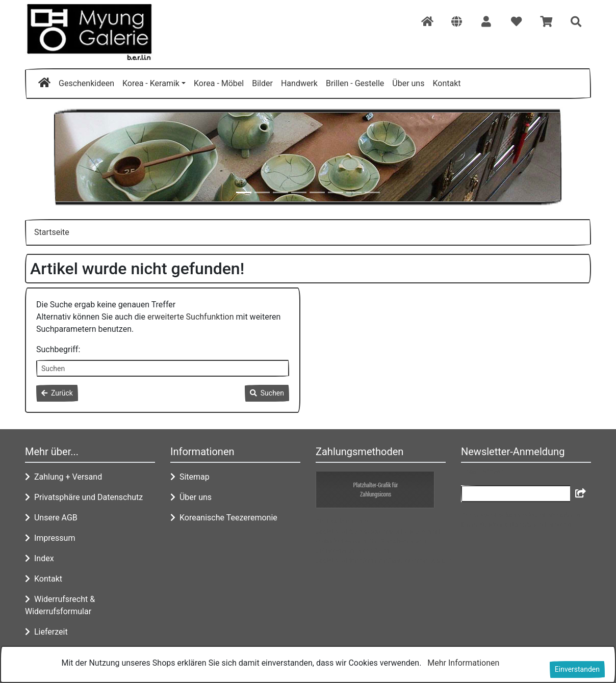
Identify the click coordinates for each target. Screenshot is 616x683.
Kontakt (446, 83)
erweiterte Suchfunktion (191, 317)
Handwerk (299, 83)
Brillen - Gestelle (355, 83)
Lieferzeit (46, 632)
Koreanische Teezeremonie (224, 518)
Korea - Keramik (151, 83)
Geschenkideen (86, 83)
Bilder (262, 83)
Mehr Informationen (463, 663)
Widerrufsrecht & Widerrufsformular (60, 605)
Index (40, 558)
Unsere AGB (51, 518)
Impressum (50, 538)
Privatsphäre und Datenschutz (84, 497)
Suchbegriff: (58, 349)
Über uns (408, 83)
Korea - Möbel (219, 83)
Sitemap (190, 477)
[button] (457, 22)
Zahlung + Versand (63, 477)
